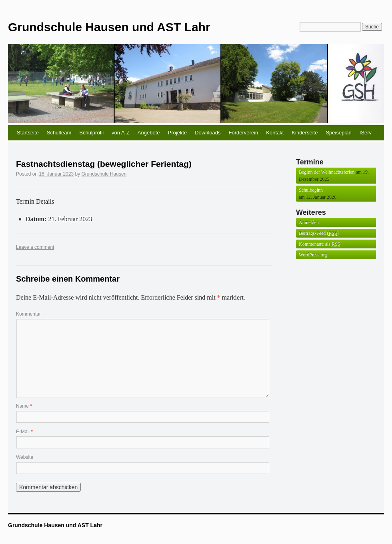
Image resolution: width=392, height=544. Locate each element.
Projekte (178, 133)
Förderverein (244, 133)
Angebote (149, 133)
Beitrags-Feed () (319, 233)
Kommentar (28, 314)
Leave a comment (35, 247)
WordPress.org (313, 255)
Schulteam (59, 133)
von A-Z (121, 133)
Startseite (28, 133)
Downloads (208, 133)
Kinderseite (305, 133)
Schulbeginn (311, 190)
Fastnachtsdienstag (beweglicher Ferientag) (104, 164)
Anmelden (309, 222)
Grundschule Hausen (104, 174)
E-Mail (24, 432)
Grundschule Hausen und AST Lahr (109, 27)
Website (25, 457)
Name (24, 406)
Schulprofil (91, 133)
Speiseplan (338, 133)
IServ (366, 133)
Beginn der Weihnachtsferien (327, 172)
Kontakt (275, 133)
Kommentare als (319, 244)
